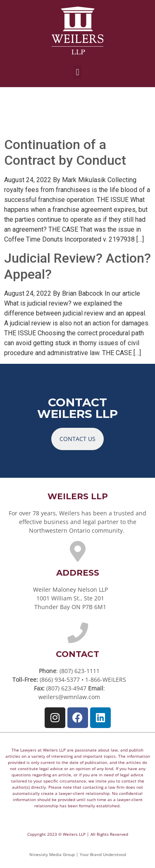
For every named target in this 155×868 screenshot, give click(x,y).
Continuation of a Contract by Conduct (65, 152)
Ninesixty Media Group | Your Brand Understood (78, 854)
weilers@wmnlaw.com (69, 697)
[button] (77, 72)
